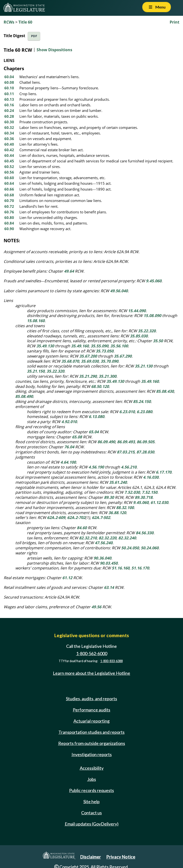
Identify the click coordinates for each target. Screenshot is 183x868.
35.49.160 (80, 346)
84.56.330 (145, 533)
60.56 (9, 172)
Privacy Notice (121, 857)
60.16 (9, 105)
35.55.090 (99, 346)
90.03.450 (109, 563)
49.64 (69, 271)
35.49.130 (45, 346)
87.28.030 (145, 452)
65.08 (77, 437)
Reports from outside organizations (92, 743)
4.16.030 (151, 477)
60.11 (9, 94)
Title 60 (25, 22)
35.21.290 (88, 376)
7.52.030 (132, 492)
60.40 (9, 144)
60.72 (9, 206)
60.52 (9, 167)
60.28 (9, 116)
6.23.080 (144, 412)
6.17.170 (164, 472)
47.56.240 (104, 543)
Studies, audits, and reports (91, 699)
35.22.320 (147, 331)
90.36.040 (102, 558)
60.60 (9, 178)
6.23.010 (127, 412)
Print (175, 22)
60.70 (9, 200)
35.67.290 (123, 356)
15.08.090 (152, 316)
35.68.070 (70, 361)
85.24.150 (142, 401)
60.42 (9, 150)
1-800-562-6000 (92, 653)
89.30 (109, 497)
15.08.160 (36, 321)
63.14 (109, 587)
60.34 (9, 133)
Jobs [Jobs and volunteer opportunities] (92, 779)
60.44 (9, 155)
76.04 (69, 447)
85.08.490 (24, 396)
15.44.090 (137, 311)
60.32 (9, 127)
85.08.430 (165, 391)
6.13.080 (96, 417)
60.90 (9, 229)
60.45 (9, 161)
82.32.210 (88, 538)
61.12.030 (159, 502)
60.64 (9, 183)
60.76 (9, 212)
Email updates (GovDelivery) (92, 824)
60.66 (9, 189)
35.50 (158, 341)
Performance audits (91, 710)
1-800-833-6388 (111, 661)
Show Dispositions (54, 50)
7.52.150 (150, 492)
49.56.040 (119, 291)
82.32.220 (107, 538)
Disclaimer (91, 857)
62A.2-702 (76, 517)
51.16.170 (140, 568)
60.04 (9, 77)
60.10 (9, 88)
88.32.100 (125, 508)
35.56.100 (119, 346)
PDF (34, 36)
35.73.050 (105, 351)
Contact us (91, 813)
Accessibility (92, 768)
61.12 (67, 578)
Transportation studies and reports (91, 732)
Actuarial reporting (91, 721)
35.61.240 (118, 482)
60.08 (9, 82)
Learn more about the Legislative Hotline (91, 673)
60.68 (9, 195)
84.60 (82, 528)
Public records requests (91, 790)
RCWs (9, 22)
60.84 (9, 223)
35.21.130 (144, 366)
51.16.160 (121, 568)
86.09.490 (106, 442)
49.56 (96, 607)
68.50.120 (100, 386)
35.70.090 (109, 361)
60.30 (9, 122)
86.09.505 (146, 442)
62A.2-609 (56, 517)
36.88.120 (117, 513)
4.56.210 (129, 467)
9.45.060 (154, 281)
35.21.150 (36, 371)
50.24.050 (130, 548)
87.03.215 (126, 452)
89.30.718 (144, 497)
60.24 (9, 110)
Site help (91, 801)
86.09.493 (126, 442)
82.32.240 (127, 538)
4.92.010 (69, 422)
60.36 (9, 139)
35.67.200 (88, 356)
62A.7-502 (101, 517)
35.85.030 (139, 336)
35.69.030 (90, 361)
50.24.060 (150, 548)
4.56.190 (96, 467)
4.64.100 (68, 462)
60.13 (9, 99)
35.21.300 (107, 376)
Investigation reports (92, 754)
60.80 (9, 217)
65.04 (94, 432)
